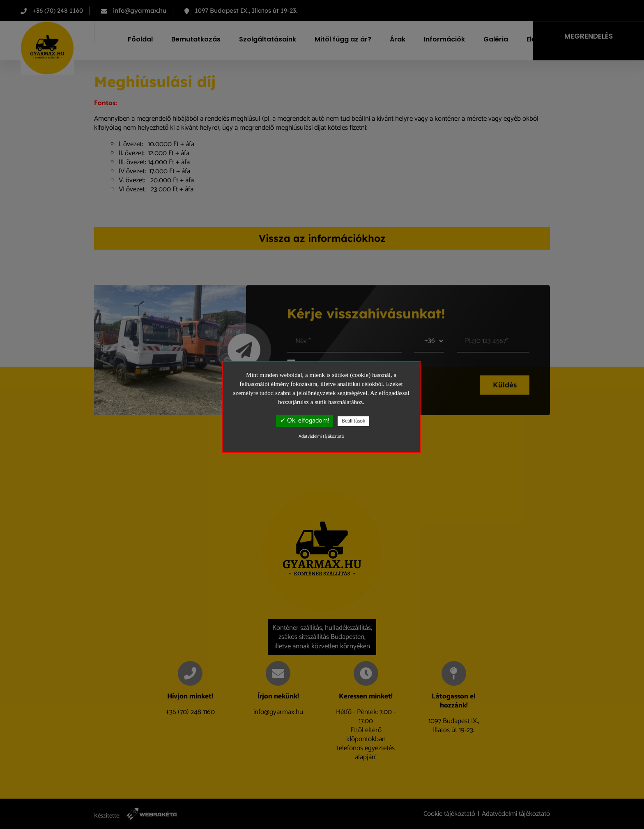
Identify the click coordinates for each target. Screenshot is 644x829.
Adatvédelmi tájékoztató (321, 436)
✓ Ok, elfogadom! (305, 421)
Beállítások (353, 421)
